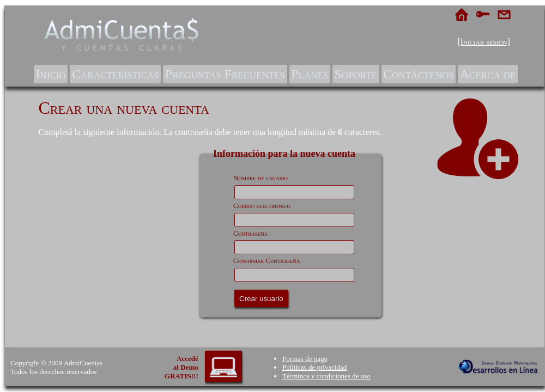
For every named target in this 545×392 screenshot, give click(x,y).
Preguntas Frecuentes (225, 74)
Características (116, 74)
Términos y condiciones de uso (326, 376)
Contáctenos (418, 74)
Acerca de (488, 74)
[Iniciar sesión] (483, 42)
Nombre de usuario (261, 178)
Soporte (356, 74)
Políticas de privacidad (314, 367)
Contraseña (250, 233)
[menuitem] (51, 74)
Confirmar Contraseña (267, 261)
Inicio (51, 74)
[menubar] (276, 74)
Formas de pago (305, 359)
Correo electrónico (262, 206)
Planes (310, 74)
